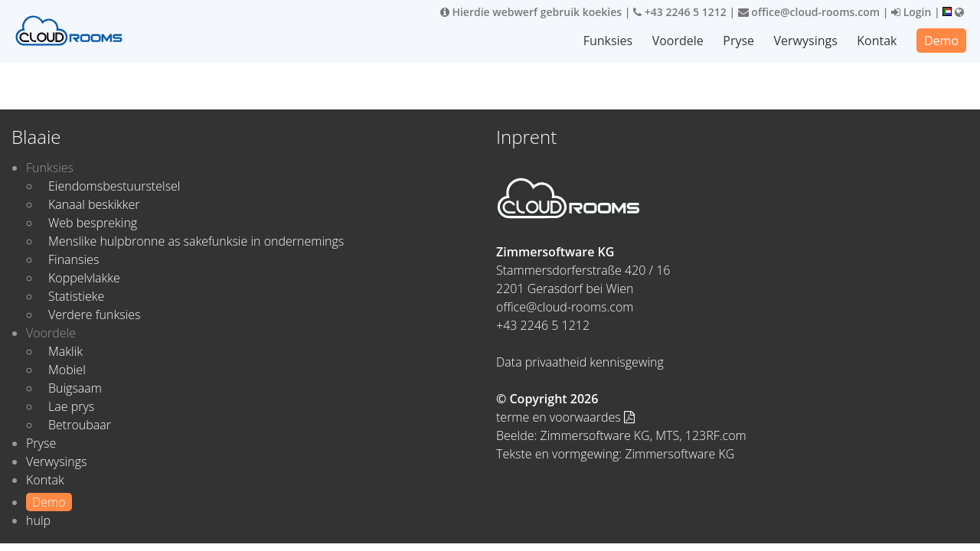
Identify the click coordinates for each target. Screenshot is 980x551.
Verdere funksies (94, 315)
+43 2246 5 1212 (680, 12)
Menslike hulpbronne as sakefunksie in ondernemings (196, 241)
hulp (38, 520)
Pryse (738, 41)
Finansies (73, 259)
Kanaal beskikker (94, 204)
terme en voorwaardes (565, 417)
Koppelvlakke (84, 278)
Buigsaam (75, 388)
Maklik (65, 351)
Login (911, 12)
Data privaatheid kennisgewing (580, 362)
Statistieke (76, 296)
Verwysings (806, 41)
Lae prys (71, 406)
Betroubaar (80, 425)
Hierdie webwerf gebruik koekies (531, 12)
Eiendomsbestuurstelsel (114, 186)
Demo (941, 41)
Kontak (877, 41)
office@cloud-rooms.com (809, 12)
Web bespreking (93, 223)
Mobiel (67, 370)
